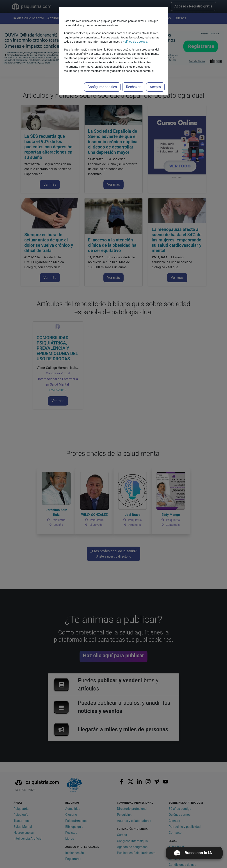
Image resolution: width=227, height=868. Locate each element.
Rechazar (133, 87)
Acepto (155, 87)
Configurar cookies (102, 87)
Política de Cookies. (135, 42)
